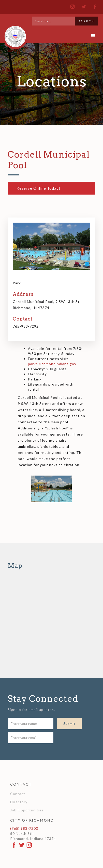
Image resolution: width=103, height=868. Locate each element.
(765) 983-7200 (24, 828)
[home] (14, 34)
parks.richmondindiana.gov (52, 364)
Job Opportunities (27, 810)
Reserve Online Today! (38, 188)
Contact (18, 794)
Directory (19, 802)
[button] (93, 36)
